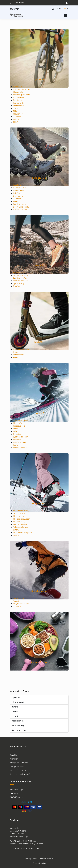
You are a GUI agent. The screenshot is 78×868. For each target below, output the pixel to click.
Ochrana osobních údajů (20, 774)
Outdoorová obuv (21, 275)
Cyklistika (39, 79)
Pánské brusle (19, 185)
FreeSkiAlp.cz (15, 793)
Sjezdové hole (19, 426)
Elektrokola (18, 92)
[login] (67, 3)
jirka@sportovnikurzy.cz (20, 836)
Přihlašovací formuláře (19, 763)
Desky (16, 352)
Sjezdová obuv (19, 423)
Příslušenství (19, 106)
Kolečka (17, 193)
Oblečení (17, 122)
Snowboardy (19, 598)
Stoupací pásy (19, 522)
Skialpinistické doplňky (22, 533)
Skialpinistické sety (21, 511)
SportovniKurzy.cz (17, 789)
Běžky (16, 445)
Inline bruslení (39, 178)
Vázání (16, 601)
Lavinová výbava (20, 524)
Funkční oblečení (20, 210)
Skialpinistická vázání (22, 519)
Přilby (15, 111)
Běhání (39, 265)
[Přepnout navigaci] (54, 15)
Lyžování (39, 413)
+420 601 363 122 (18, 3)
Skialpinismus (39, 504)
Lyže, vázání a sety (21, 420)
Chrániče (17, 117)
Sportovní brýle (20, 204)
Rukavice (17, 440)
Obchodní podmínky (18, 770)
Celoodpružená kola (22, 89)
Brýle (15, 431)
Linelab (43, 863)
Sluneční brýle (19, 114)
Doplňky (17, 286)
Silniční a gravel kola (21, 95)
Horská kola (18, 87)
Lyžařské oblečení (21, 437)
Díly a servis (18, 196)
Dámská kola (19, 97)
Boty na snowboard (21, 604)
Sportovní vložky (20, 278)
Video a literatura (20, 448)
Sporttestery (19, 283)
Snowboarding (39, 591)
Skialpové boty (19, 516)
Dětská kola (18, 100)
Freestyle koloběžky (22, 349)
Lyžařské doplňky (20, 442)
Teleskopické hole (21, 527)
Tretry (16, 108)
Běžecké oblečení (21, 281)
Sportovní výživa (39, 662)
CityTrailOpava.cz (17, 797)
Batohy (16, 119)
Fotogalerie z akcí (17, 767)
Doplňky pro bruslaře (22, 207)
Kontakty (13, 755)
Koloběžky (39, 342)
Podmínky (14, 759)
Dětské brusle (19, 190)
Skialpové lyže (19, 513)
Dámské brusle (20, 188)
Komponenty (19, 103)
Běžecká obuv (19, 273)
